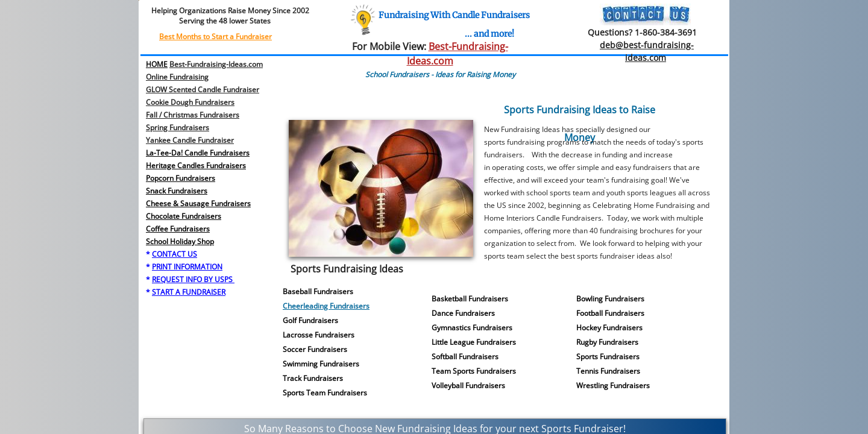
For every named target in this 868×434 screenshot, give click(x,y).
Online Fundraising (177, 77)
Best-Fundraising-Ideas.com (216, 64)
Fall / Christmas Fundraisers (193, 115)
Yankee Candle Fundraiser (190, 140)
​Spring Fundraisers (178, 127)
